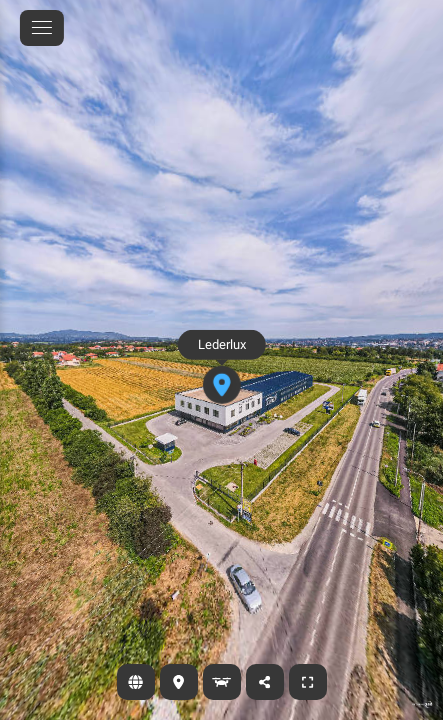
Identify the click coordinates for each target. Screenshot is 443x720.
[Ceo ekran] (308, 682)
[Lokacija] (179, 682)
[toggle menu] (42, 28)
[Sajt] (136, 682)
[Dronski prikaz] (222, 682)
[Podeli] (265, 682)
